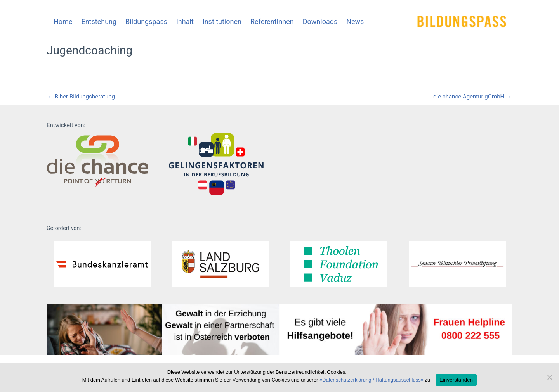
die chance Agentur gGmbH (472, 97)
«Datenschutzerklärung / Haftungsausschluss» (372, 380)
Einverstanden (456, 380)
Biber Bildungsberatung (81, 97)
